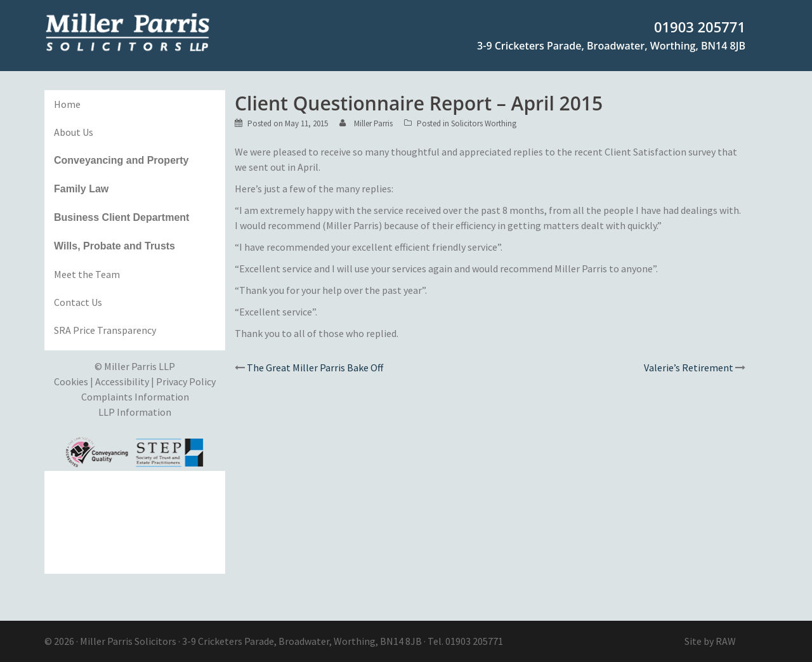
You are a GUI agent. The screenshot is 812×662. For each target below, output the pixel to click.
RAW (726, 641)
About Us (74, 132)
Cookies (71, 381)
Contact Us (78, 302)
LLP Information (135, 412)
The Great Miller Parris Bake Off (315, 367)
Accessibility (122, 381)
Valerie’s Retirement (689, 367)
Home (67, 104)
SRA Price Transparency (105, 330)
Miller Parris (373, 123)
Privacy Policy (186, 381)
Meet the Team (87, 274)
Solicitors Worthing (484, 123)
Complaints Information (135, 397)
